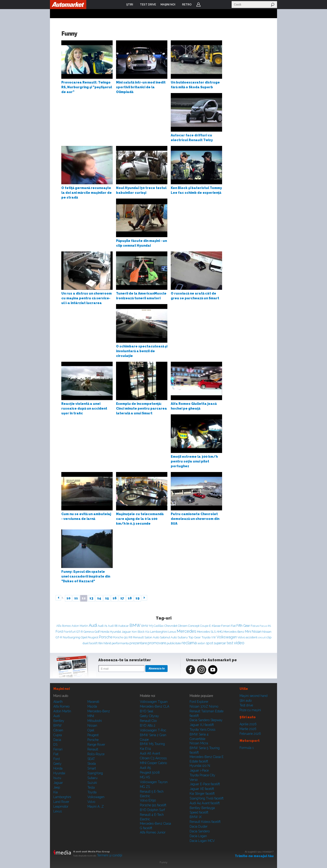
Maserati (93, 702)
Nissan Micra (199, 743)
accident (251, 637)
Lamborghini (159, 632)
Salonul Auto (168, 637)
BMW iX (196, 817)
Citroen (183, 626)
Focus (255, 626)
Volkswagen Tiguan (154, 702)
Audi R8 (113, 626)
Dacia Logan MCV (202, 841)
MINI (91, 716)
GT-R (80, 632)
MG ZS (145, 787)
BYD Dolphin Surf (152, 810)
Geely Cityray (149, 716)
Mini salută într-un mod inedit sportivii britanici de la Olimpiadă (141, 87)
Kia (147, 632)
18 (130, 598)
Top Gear (194, 637)
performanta (120, 643)
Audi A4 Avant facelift (205, 803)
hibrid (107, 643)
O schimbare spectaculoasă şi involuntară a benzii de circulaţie (142, 351)
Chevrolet (171, 626)
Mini (248, 631)
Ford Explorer (199, 702)
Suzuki (92, 783)
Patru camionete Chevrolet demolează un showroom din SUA (195, 519)
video (239, 643)
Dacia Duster (199, 826)
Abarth (58, 702)
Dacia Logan (198, 836)
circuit (262, 637)
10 (68, 598)
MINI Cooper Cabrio (153, 763)
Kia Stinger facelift (202, 794)
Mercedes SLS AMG (210, 632)
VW (214, 637)
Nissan (257, 632)
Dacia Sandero (200, 831)
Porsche (106, 637)
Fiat (233, 626)
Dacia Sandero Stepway (206, 720)
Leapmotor (61, 807)
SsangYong (95, 773)
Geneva (89, 632)
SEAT (91, 759)
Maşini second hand (254, 696)
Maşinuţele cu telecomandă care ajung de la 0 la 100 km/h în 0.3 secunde (140, 519)
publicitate (174, 643)
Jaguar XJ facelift (202, 725)
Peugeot (93, 637)
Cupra (58, 735)
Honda (105, 632)
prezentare (138, 643)
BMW (135, 625)
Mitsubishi (95, 721)
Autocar (123, 626)
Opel (84, 637)
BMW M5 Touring (152, 744)
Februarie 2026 (250, 734)
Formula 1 (247, 748)
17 (122, 598)
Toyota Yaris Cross (202, 730)
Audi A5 (145, 768)
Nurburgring (72, 637)
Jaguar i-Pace (199, 770)
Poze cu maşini (250, 710)
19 (137, 598)
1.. (63, 598)
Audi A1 (102, 626)
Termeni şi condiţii (110, 855)
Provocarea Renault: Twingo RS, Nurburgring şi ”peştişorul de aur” (87, 87)
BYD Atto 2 (148, 725)
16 (115, 598)
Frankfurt (70, 632)
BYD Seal (147, 711)
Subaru (183, 637)
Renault (138, 637)
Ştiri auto (246, 701)
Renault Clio (148, 721)
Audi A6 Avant (150, 753)
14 (99, 598)
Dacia (57, 740)
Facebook (191, 670)
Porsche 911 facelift (153, 805)
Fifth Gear (243, 626)
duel (85, 643)
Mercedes (186, 631)
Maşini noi (62, 689)
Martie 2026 (248, 729)
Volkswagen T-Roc (153, 730)
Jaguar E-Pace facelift (205, 784)
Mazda (92, 706)
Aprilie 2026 (248, 724)
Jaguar (126, 632)
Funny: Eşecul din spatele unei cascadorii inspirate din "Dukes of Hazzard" (86, 576)
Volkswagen (227, 637)
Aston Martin (80, 626)
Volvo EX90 (148, 800)
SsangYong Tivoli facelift (207, 798)
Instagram (202, 670)
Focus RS (265, 626)
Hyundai (115, 632)
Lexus (172, 632)
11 (76, 598)
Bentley (59, 721)
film (101, 643)
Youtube (213, 670)
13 (91, 598)
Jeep (57, 787)
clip (269, 637)
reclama (189, 643)
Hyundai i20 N (200, 766)
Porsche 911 (120, 637)
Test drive (246, 705)
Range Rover (96, 745)
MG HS (145, 777)
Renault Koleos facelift (205, 822)
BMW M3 (147, 626)
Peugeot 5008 (150, 772)
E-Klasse (215, 626)
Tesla (91, 787)
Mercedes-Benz (234, 632)
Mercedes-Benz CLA (155, 706)
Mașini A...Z (96, 807)
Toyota (206, 637)
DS (55, 745)
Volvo (241, 637)
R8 (130, 637)
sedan (201, 643)
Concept (194, 626)
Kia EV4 (145, 749)
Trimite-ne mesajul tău (254, 856)
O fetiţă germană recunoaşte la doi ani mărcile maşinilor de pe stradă (87, 193)
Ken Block (138, 632)
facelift (93, 643)
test (230, 643)
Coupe (204, 626)
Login (198, 5)
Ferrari (226, 626)
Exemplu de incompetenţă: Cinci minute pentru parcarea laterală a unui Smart (141, 408)
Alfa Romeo (64, 626)
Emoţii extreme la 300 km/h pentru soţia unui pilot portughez (194, 461)
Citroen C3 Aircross (153, 758)
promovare (157, 643)
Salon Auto (152, 637)
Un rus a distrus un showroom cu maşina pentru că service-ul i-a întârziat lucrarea (87, 298)
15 (107, 598)
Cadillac (159, 626)
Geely (57, 764)
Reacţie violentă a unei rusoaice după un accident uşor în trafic (84, 408)
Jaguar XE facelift (202, 789)
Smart (92, 768)
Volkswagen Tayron (154, 782)
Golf (97, 632)
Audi (93, 625)
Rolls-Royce (96, 754)
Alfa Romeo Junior (153, 832)
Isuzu (57, 778)
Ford (59, 632)
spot (209, 643)
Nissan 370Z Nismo (204, 706)
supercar (220, 643)
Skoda (92, 764)
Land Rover (61, 802)
